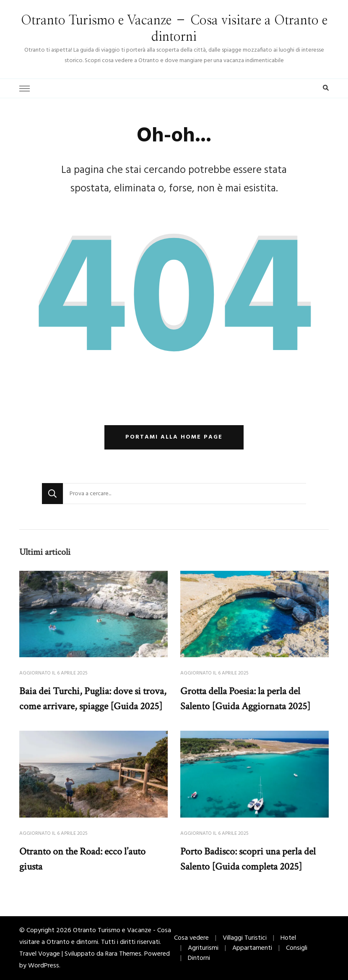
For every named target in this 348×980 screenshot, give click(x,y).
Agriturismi (203, 948)
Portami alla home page (174, 437)
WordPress (44, 966)
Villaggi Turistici (245, 938)
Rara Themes (123, 954)
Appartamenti (252, 948)
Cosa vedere (191, 938)
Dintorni (199, 958)
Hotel (288, 938)
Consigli (297, 948)
